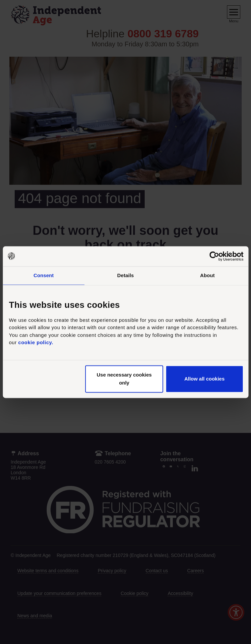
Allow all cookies (204, 379)
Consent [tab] (43, 275)
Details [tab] (126, 275)
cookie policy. (36, 343)
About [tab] (207, 275)
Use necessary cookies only (124, 379)
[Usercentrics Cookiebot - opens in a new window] (214, 256)
